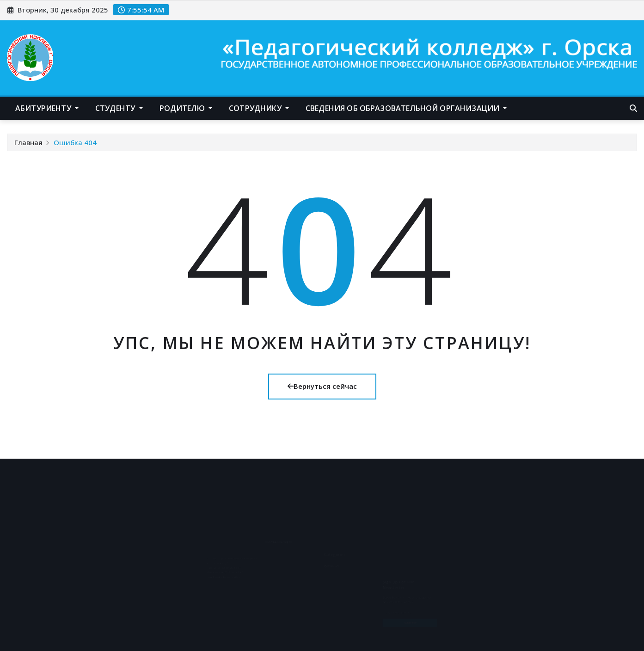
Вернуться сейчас (322, 386)
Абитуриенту (47, 108)
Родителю (186, 108)
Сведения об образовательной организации (406, 108)
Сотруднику (259, 108)
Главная (28, 142)
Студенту (119, 108)
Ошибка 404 (75, 142)
